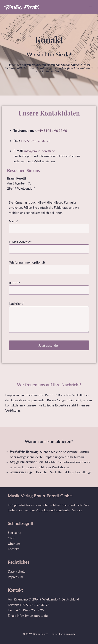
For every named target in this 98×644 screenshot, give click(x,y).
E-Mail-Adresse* (49, 245)
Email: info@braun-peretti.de (28, 616)
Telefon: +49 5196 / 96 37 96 (29, 605)
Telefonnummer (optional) (49, 266)
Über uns (14, 544)
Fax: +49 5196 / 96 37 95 (26, 610)
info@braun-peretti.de (40, 151)
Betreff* (49, 286)
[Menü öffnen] (90, 7)
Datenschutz (17, 571)
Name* (49, 225)
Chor (11, 538)
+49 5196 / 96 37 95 (36, 141)
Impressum (15, 577)
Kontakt (13, 549)
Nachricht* (49, 318)
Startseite (14, 533)
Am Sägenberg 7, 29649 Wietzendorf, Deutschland (43, 599)
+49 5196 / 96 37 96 (52, 131)
